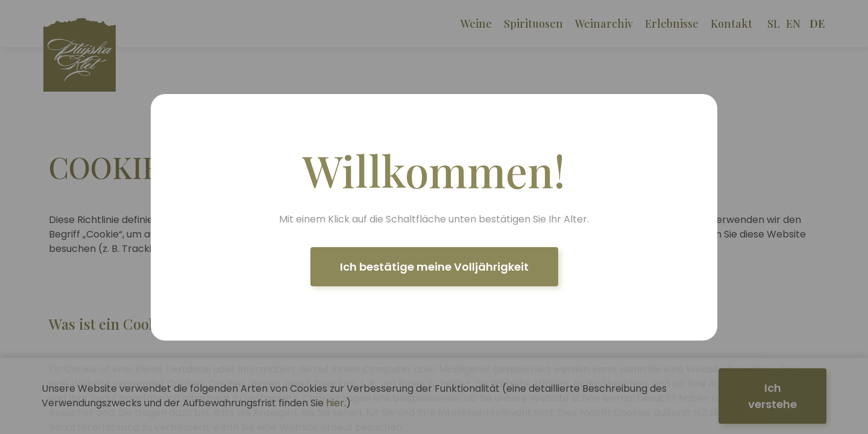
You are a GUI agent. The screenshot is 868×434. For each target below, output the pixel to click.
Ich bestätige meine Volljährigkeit (434, 267)
